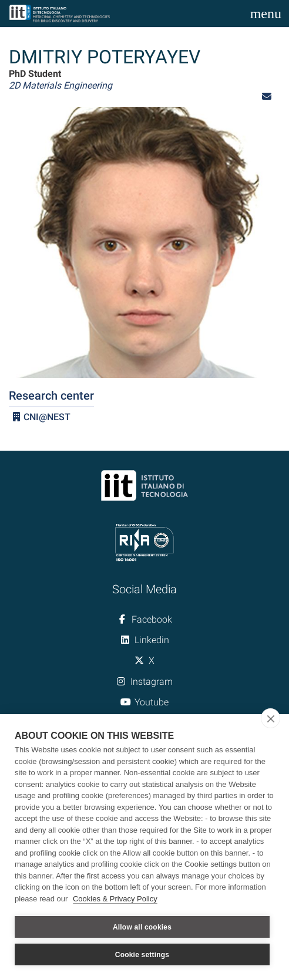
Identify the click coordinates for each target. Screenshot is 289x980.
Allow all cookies (142, 927)
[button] (267, 97)
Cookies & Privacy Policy (115, 899)
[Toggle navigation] (266, 13)
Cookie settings (142, 955)
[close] (270, 718)
